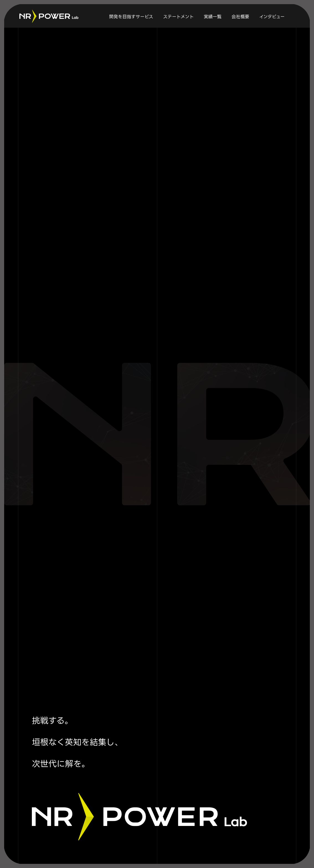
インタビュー (272, 17)
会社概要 (240, 17)
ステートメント (178, 17)
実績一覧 (213, 17)
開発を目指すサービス (131, 17)
